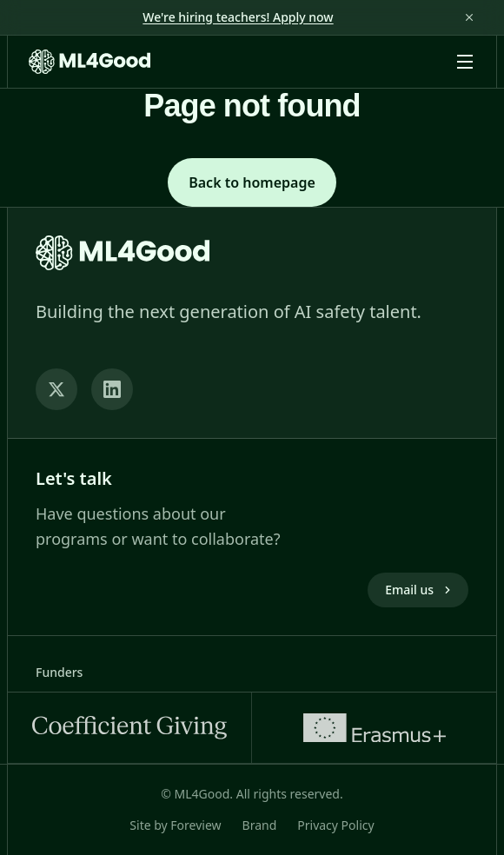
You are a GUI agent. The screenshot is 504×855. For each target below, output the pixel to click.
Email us (420, 590)
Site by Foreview (175, 825)
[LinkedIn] (112, 389)
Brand (260, 825)
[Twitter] (56, 389)
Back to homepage (252, 182)
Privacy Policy (335, 825)
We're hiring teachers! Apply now (238, 17)
